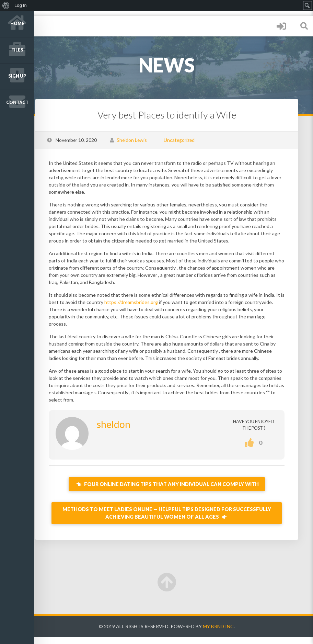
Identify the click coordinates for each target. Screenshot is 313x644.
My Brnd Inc (225, 634)
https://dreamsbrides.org (166, 302)
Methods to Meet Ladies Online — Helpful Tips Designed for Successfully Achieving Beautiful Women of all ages (174, 520)
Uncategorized (193, 140)
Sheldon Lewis (145, 140)
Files (17, 50)
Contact (17, 103)
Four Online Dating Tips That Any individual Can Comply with (174, 491)
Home (17, 24)
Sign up (17, 76)
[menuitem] (6, 5)
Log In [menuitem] (21, 5)
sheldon (127, 431)
